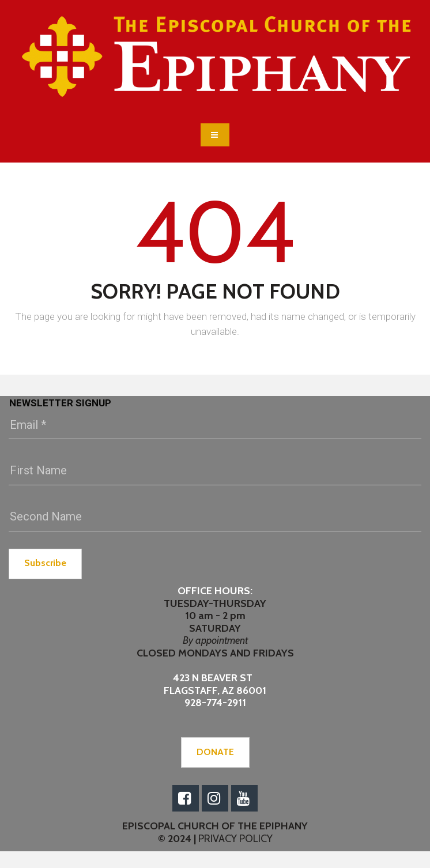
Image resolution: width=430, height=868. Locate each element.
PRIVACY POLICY (234, 839)
